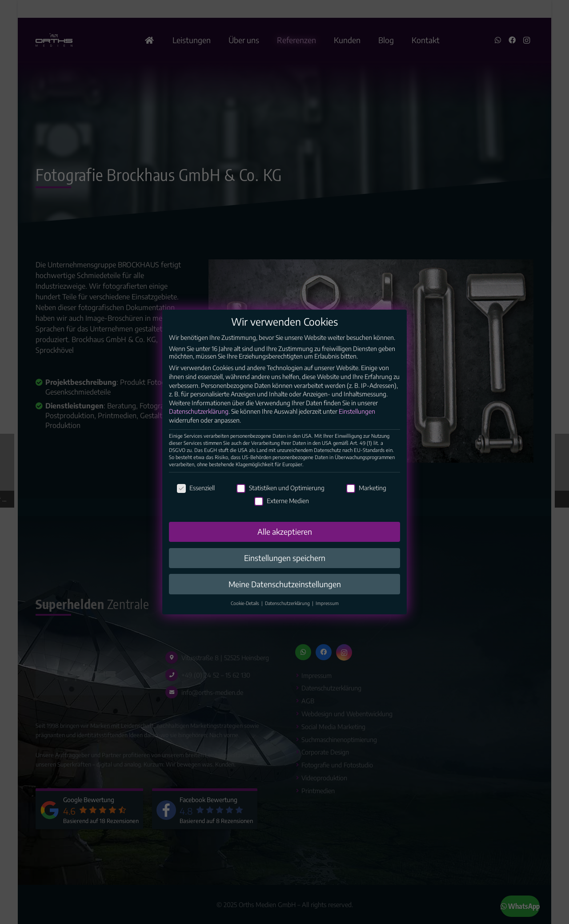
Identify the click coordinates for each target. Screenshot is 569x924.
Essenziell (196, 510)
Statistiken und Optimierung (280, 510)
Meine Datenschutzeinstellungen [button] (285, 607)
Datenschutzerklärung (199, 434)
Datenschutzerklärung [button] (288, 626)
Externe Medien (282, 524)
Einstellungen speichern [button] (285, 581)
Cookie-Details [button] (246, 626)
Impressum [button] (327, 626)
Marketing (366, 510)
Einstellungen (357, 434)
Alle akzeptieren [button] (285, 554)
